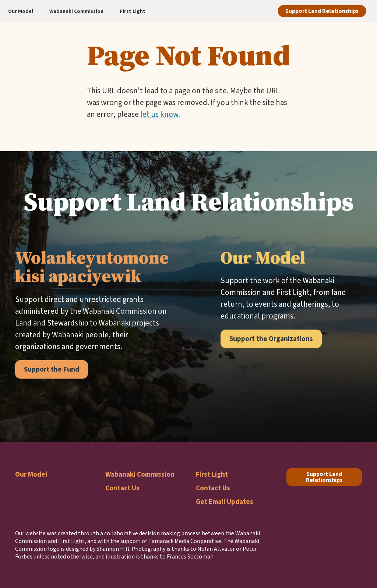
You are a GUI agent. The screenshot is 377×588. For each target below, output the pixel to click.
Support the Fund (52, 369)
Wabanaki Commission (140, 474)
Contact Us (122, 488)
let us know (159, 114)
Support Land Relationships (322, 11)
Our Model (31, 474)
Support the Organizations (271, 339)
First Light (212, 474)
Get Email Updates (225, 502)
